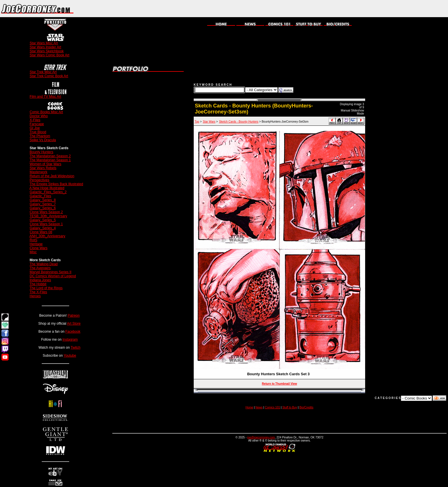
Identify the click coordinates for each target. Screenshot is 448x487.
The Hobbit (38, 284)
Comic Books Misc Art (46, 112)
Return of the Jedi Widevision (52, 176)
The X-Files (38, 292)
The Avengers (40, 268)
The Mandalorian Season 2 (50, 156)
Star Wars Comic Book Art (50, 55)
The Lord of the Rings (46, 288)
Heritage (36, 244)
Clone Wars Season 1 (46, 224)
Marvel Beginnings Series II (51, 272)
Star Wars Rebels (43, 168)
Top (197, 122)
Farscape (37, 124)
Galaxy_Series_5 (43, 220)
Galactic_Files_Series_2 (48, 192)
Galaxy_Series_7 (43, 204)
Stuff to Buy (290, 407)
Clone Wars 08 (41, 232)
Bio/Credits (306, 407)
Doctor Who (39, 116)
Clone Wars (39, 248)
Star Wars (209, 122)
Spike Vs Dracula (43, 140)
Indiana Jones (40, 280)
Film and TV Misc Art (45, 97)
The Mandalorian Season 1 (50, 160)
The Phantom (40, 136)
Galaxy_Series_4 (43, 228)
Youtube (70, 356)
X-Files (35, 120)
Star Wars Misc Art (44, 43)
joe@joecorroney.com (261, 437)
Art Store (74, 324)
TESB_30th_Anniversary (48, 216)
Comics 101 (272, 407)
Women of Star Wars (46, 164)
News (259, 407)
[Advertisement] (381, 9)
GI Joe (35, 128)
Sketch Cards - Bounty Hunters (239, 122)
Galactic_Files (40, 196)
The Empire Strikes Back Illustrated (56, 184)
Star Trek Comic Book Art (49, 76)
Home (249, 407)
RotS (34, 240)
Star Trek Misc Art (43, 72)
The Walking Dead (44, 264)
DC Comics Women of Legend (53, 276)
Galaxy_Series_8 (43, 200)
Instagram (70, 340)
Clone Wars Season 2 (46, 212)
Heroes (35, 296)
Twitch (75, 348)
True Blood (38, 132)
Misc (33, 252)
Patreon (74, 316)
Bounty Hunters (42, 152)
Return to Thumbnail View (279, 384)
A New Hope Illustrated (47, 188)
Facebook (73, 332)
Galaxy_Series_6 (43, 208)
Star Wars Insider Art (45, 47)
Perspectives (40, 180)
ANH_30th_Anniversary (47, 236)
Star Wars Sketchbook (47, 51)
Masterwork (39, 172)
